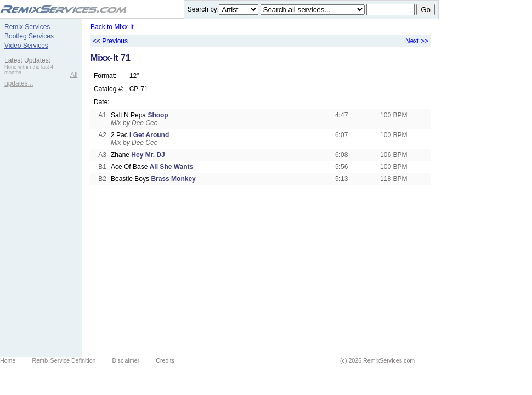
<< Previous (110, 41)
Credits (165, 360)
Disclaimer (126, 360)
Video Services (26, 46)
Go (426, 10)
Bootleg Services (29, 36)
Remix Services (27, 27)
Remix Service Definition (64, 360)
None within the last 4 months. (29, 70)
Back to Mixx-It (112, 27)
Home (8, 360)
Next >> (417, 41)
